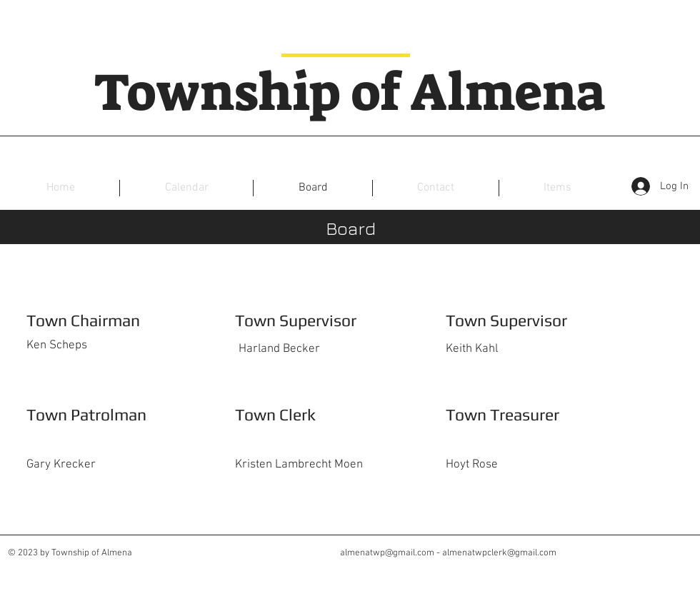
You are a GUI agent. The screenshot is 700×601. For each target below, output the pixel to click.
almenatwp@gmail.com (387, 553)
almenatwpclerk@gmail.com (499, 553)
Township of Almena (349, 92)
